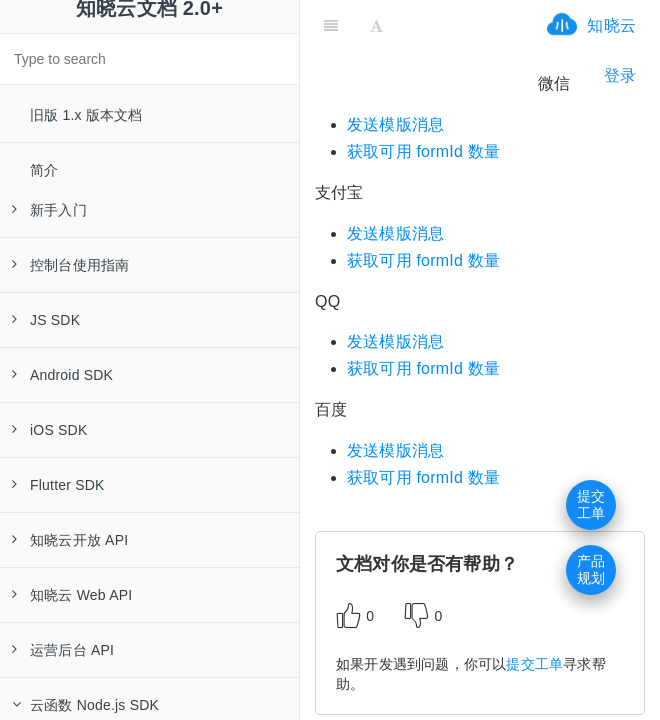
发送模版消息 (395, 124)
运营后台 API (63, 650)
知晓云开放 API (70, 540)
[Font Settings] (376, 25)
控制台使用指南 (70, 265)
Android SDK (62, 375)
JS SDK (46, 320)
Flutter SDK (58, 485)
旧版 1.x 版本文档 (86, 115)
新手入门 (49, 210)
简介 (44, 170)
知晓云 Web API (72, 595)
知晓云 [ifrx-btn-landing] (611, 25)
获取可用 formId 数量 (423, 151)
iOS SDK (49, 430)
